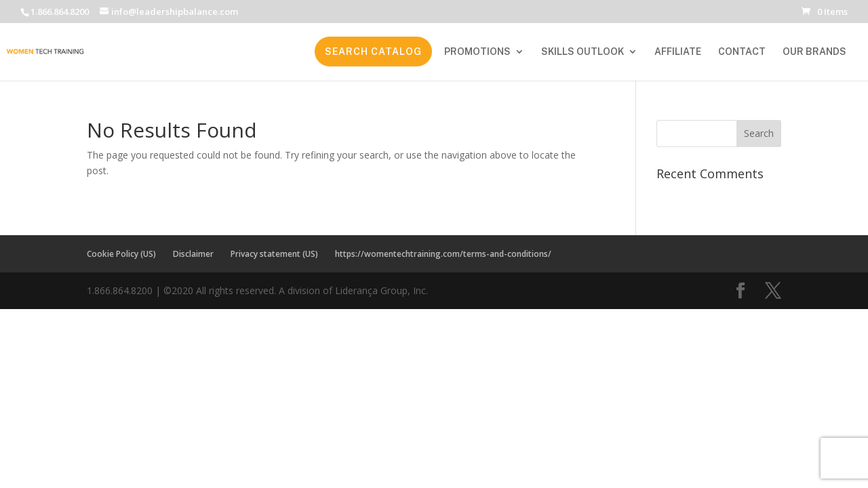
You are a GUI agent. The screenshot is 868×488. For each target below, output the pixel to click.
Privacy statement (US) (274, 254)
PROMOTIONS (477, 52)
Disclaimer (193, 254)
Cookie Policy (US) (121, 254)
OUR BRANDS (814, 52)
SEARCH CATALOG (373, 52)
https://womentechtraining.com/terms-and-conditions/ (443, 254)
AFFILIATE (678, 52)
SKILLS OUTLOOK (583, 52)
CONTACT (742, 52)
